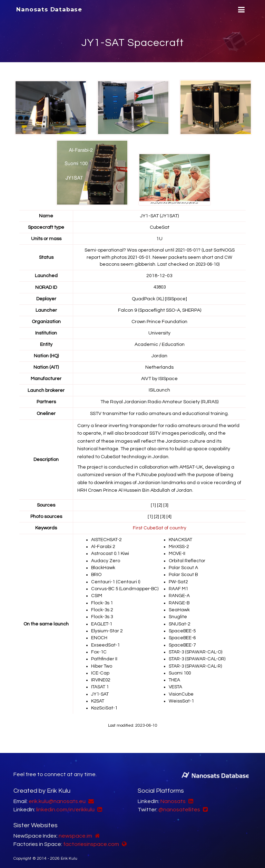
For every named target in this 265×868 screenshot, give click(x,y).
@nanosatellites (179, 805)
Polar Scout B (184, 573)
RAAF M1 (179, 587)
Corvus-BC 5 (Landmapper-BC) (126, 587)
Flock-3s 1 (102, 601)
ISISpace (168, 378)
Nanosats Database (49, 9)
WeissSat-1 (182, 697)
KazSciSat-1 (105, 704)
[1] (153, 504)
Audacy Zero (106, 559)
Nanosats (173, 797)
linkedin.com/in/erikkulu (65, 805)
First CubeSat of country (160, 527)
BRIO (97, 573)
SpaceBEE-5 (183, 628)
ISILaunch (159, 389)
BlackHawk (104, 566)
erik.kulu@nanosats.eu (57, 797)
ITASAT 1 (100, 683)
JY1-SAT (100, 690)
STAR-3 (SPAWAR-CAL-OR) (198, 656)
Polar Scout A (183, 566)
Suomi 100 (180, 670)
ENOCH (99, 635)
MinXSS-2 (179, 545)
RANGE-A (180, 594)
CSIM (97, 594)
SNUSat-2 (180, 621)
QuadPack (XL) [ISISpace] (160, 298)
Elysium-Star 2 (107, 628)
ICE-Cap (100, 670)
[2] (159, 504)
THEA (175, 677)
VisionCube (181, 690)
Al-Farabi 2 (103, 545)
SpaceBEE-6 (183, 635)
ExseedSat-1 (106, 642)
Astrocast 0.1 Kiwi (111, 552)
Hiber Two (102, 663)
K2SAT (98, 697)
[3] (166, 504)
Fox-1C (99, 649)
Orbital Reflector (187, 559)
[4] (169, 516)
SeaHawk (179, 607)
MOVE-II (177, 552)
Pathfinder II (104, 656)
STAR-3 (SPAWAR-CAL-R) (197, 663)
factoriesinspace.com (91, 840)
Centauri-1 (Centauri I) (116, 580)
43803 (159, 287)
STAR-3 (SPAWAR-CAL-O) (197, 649)
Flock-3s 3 (102, 614)
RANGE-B (180, 601)
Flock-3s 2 (102, 607)
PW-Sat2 (179, 580)
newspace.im (75, 832)
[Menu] (241, 10)
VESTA (176, 683)
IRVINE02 (101, 677)
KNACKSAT (181, 538)
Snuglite (178, 614)
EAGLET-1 (102, 621)
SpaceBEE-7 (183, 642)
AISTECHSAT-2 (107, 538)
